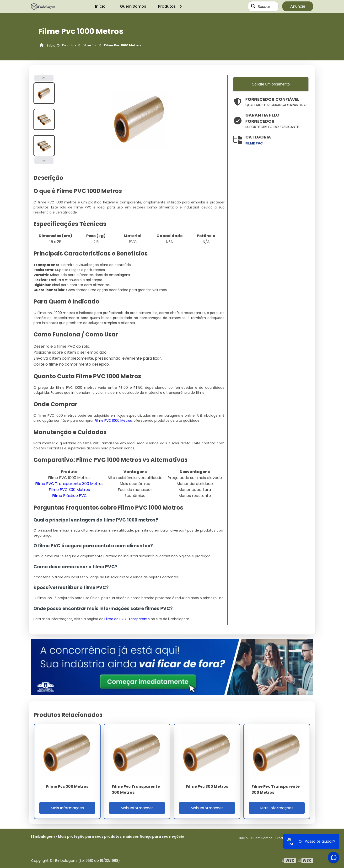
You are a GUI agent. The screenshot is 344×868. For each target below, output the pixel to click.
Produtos (171, 6)
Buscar (264, 6)
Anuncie (298, 6)
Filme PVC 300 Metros (69, 490)
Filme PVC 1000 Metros (113, 421)
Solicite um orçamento (271, 84)
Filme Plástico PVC (69, 496)
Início (100, 6)
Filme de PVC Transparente (127, 619)
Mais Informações (67, 808)
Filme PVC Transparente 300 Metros (69, 484)
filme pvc (254, 143)
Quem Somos (133, 6)
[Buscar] (253, 6)
